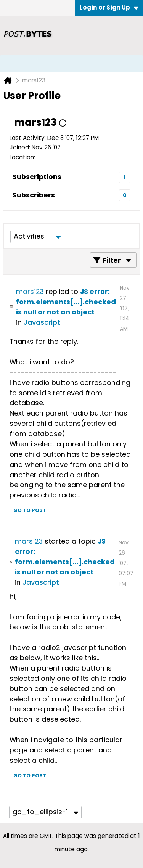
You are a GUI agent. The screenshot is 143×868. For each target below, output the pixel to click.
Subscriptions (37, 177)
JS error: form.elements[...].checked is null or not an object (66, 302)
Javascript (42, 322)
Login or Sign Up (109, 7)
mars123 (30, 291)
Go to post (30, 510)
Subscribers (34, 195)
